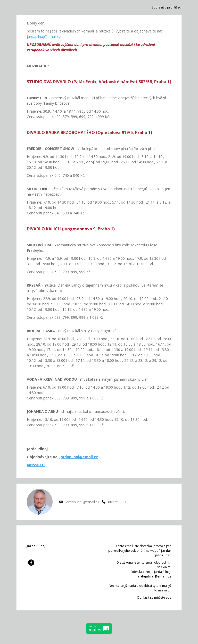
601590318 (36, 465)
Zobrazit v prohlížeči (166, 7)
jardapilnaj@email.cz (44, 36)
